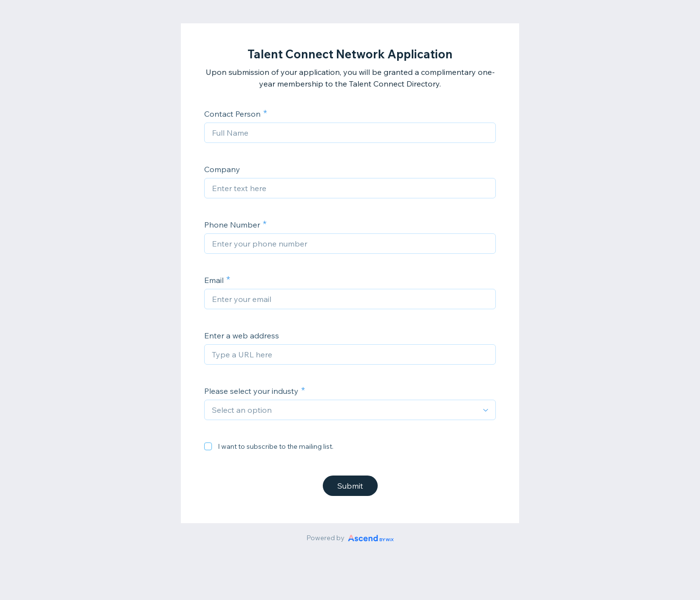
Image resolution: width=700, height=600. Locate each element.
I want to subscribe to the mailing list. (276, 446)
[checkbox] (208, 446)
